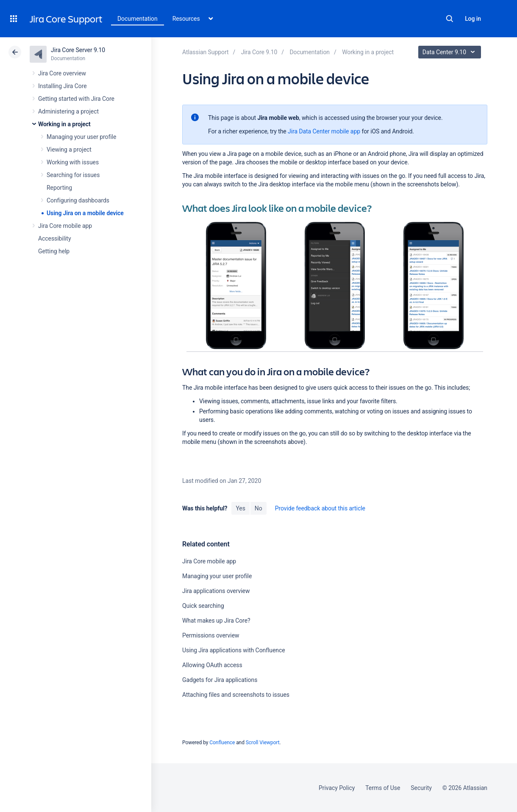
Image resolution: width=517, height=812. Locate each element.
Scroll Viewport (263, 743)
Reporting (59, 188)
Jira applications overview (216, 591)
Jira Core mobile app (65, 226)
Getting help (54, 251)
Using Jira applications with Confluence (234, 650)
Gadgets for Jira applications (220, 680)
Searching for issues (73, 175)
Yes (240, 508)
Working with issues (73, 162)
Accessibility (54, 238)
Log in (473, 19)
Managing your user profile (81, 137)
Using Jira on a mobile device (85, 213)
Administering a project (68, 111)
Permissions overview (211, 635)
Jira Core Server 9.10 (78, 50)
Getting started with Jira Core (76, 99)
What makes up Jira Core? (216, 621)
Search (450, 19)
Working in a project (64, 124)
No (258, 508)
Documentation (138, 19)
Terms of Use (383, 788)
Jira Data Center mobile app (324, 131)
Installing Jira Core (63, 86)
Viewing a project (69, 150)
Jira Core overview (62, 73)
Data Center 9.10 (451, 52)
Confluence (222, 743)
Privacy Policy (337, 788)
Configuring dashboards (78, 200)
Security (421, 788)
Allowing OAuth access (212, 665)
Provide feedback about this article (320, 508)
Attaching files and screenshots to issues (236, 695)
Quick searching (203, 606)
